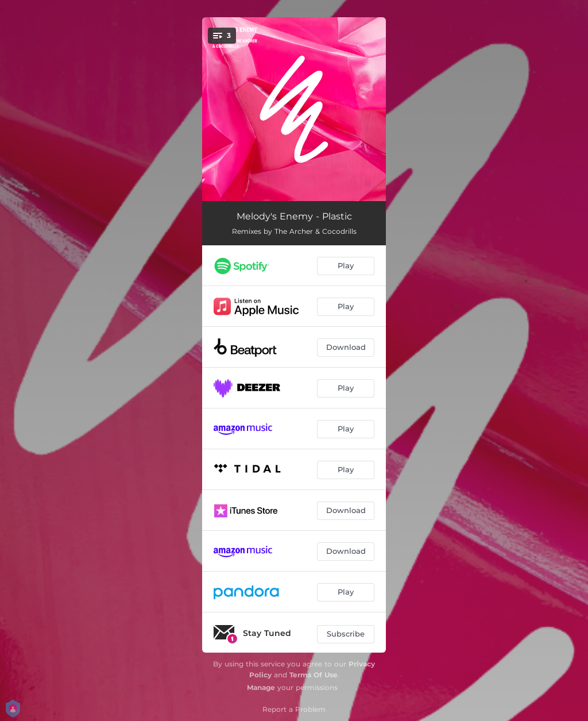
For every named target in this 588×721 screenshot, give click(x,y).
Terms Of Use (314, 675)
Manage (261, 687)
